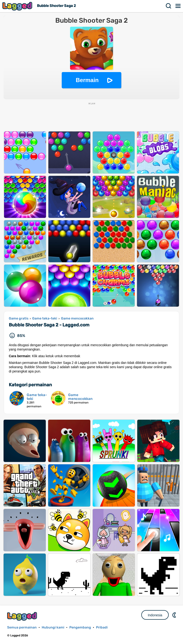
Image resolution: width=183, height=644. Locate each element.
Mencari (169, 6)
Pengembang (80, 627)
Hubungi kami (53, 627)
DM (175, 615)
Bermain (87, 80)
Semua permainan (22, 627)
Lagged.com (23, 616)
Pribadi (102, 627)
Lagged (18, 6)
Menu (178, 6)
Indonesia (155, 615)
